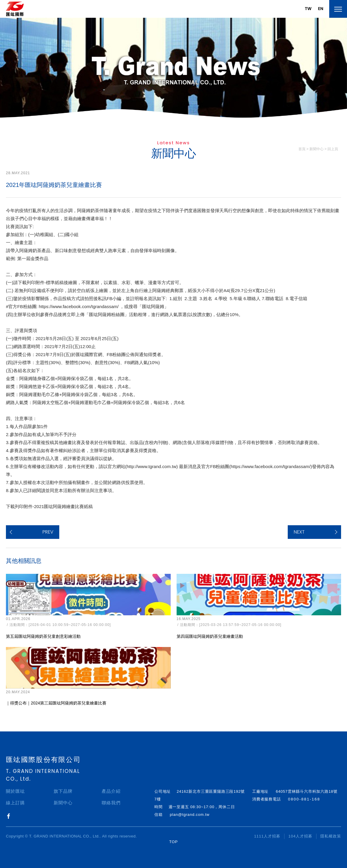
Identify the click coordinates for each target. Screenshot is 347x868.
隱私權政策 (331, 836)
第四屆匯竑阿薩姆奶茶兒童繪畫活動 (210, 636)
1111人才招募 (267, 836)
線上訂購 (15, 803)
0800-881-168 (304, 799)
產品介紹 (111, 791)
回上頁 (333, 149)
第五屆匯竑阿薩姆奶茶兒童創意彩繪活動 (43, 636)
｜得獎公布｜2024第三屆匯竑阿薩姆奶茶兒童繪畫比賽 (56, 703)
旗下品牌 (63, 791)
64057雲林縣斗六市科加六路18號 (307, 791)
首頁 (302, 149)
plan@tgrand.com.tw (190, 815)
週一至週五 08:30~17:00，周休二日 (202, 807)
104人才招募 (300, 836)
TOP (174, 842)
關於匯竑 (15, 791)
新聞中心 (63, 803)
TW (308, 9)
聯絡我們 (111, 803)
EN (321, 9)
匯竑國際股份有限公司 (43, 760)
